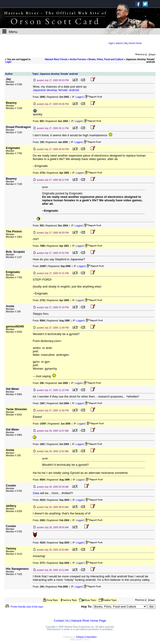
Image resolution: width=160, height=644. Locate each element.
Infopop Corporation (86, 637)
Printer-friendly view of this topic (24, 607)
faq (126, 43)
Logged (79, 97)
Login (8, 62)
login (111, 43)
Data (36, 493)
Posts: (39, 97)
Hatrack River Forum (56, 59)
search (119, 43)
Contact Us (61, 621)
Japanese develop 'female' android (56, 90)
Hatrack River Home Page (89, 621)
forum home (135, 43)
